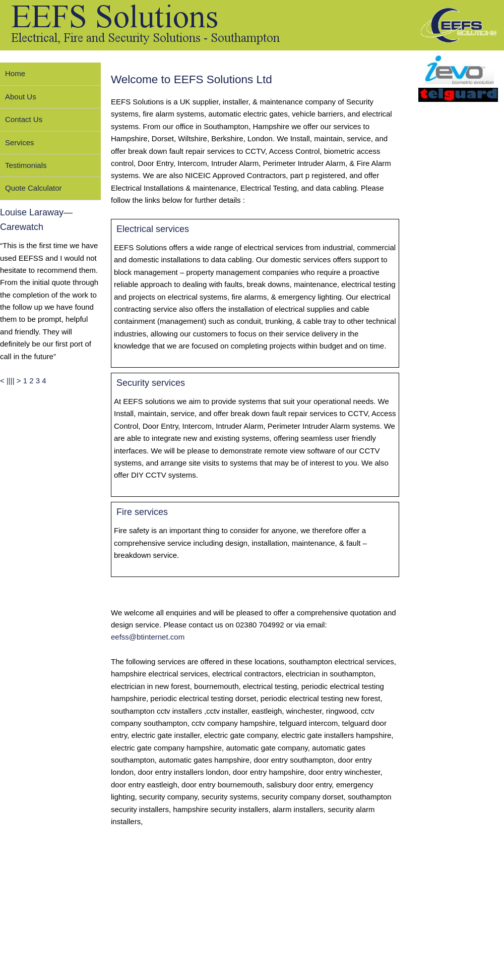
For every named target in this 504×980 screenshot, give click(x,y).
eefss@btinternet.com (148, 637)
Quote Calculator (34, 188)
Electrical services (153, 229)
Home (15, 73)
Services (20, 142)
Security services (151, 383)
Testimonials (26, 165)
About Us (21, 97)
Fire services (142, 512)
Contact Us (24, 119)
